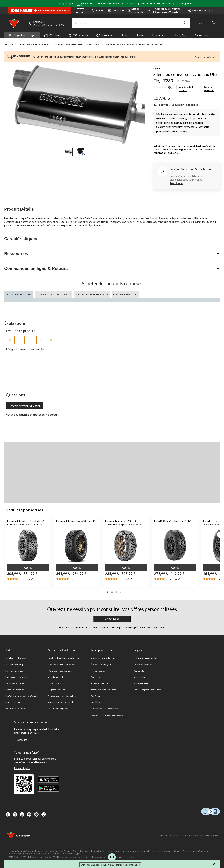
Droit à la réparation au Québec (148, 690)
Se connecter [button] (198, 10)
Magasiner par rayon (22, 35)
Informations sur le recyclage (105, 709)
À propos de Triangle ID (101, 664)
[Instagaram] (22, 814)
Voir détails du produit (186, 89)
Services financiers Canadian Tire (64, 658)
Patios (125, 35)
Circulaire (52, 35)
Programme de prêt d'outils (61, 702)
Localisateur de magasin (17, 658)
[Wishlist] (201, 23)
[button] (185, 23)
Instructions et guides (58, 709)
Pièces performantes (69, 44)
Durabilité (95, 702)
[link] (164, 87)
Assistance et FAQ (14, 664)
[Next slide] (220, 535)
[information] (172, 173)
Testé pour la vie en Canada (104, 690)
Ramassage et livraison (16, 677)
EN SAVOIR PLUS (81, 12)
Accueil (9, 44)
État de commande (136, 10)
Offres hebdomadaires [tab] (19, 294)
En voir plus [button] (176, 183)
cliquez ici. (174, 153)
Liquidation (105, 35)
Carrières (95, 677)
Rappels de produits (15, 690)
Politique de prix (141, 683)
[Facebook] (8, 814)
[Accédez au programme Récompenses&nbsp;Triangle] (168, 10)
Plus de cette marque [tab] (126, 294)
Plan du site (139, 671)
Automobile (24, 44)
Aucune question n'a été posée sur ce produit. (32, 414)
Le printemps (160, 35)
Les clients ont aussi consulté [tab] (54, 294)
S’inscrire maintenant (154, 627)
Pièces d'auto (44, 44)
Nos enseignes (98, 671)
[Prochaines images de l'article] (139, 106)
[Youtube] (29, 814)
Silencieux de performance (104, 44)
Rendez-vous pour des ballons (62, 696)
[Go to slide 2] (81, 152)
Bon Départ (96, 696)
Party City (181, 35)
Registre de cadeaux (58, 690)
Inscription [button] (116, 10)
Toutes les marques (100, 683)
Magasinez (187, 3)
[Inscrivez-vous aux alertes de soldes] (176, 105)
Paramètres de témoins (17, 709)
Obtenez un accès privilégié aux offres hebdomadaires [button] (110, 865)
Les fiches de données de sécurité (22, 696)
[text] (28, 579)
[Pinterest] (36, 814)
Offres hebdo (78, 35)
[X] (15, 814)
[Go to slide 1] (69, 152)
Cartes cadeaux (55, 683)
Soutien (98, 10)
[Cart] (214, 23)
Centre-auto (202, 35)
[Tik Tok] (44, 814)
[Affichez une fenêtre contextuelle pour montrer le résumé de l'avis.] (31, 579)
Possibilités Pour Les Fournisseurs (107, 715)
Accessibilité (140, 677)
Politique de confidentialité (146, 658)
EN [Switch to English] (214, 10)
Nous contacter (13, 702)
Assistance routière (57, 677)
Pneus (141, 35)
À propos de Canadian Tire (103, 658)
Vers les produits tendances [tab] (92, 294)
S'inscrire (22, 740)
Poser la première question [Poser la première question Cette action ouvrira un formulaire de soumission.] (25, 406)
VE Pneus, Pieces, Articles (60, 671)
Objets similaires (209, 89)
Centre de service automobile (62, 664)
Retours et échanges (15, 683)
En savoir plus (22, 768)
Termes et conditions (144, 664)
